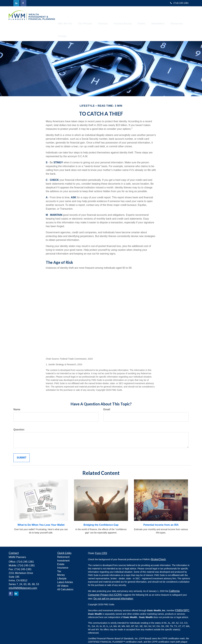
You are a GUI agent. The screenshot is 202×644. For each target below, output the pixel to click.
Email (107, 397)
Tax (59, 559)
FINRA (179, 598)
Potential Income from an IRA (161, 513)
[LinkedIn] (16, 3)
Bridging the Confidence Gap (101, 513)
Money (61, 563)
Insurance (63, 556)
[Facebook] (23, 3)
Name (17, 397)
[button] (72, 17)
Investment (63, 548)
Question (19, 417)
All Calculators (65, 577)
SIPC (186, 598)
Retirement (63, 545)
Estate (61, 552)
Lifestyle (62, 566)
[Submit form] (22, 446)
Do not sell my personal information (113, 586)
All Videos (63, 574)
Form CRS (101, 541)
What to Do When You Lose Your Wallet (41, 513)
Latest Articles (65, 570)
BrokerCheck (158, 547)
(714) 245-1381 (179, 3)
